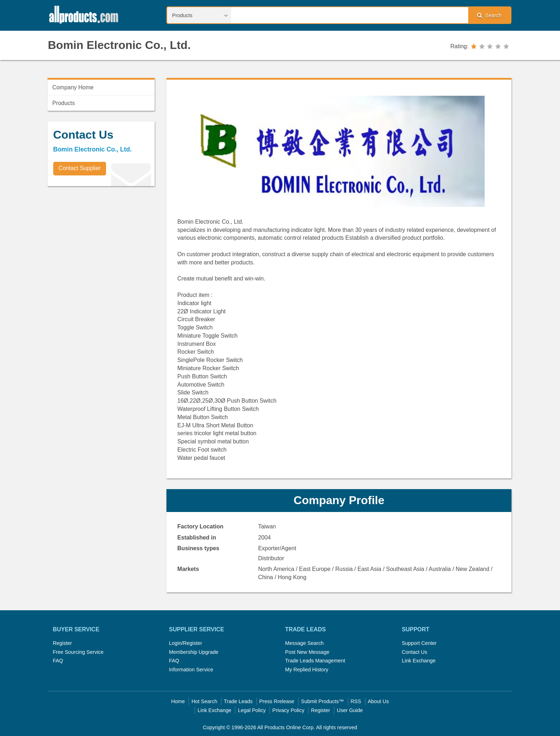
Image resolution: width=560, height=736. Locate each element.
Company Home (73, 87)
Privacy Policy (289, 710)
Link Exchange (419, 661)
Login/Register (186, 643)
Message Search (304, 643)
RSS (356, 701)
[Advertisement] (101, 242)
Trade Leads (238, 701)
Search (489, 15)
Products (63, 103)
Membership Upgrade (194, 652)
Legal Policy (252, 710)
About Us (378, 701)
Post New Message (307, 652)
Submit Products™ (322, 701)
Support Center (419, 643)
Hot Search (204, 701)
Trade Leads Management (315, 661)
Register (62, 643)
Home (178, 701)
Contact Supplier (80, 168)
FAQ (58, 661)
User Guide (350, 710)
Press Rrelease (277, 701)
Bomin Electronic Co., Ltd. (119, 45)
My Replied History (307, 670)
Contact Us (414, 652)
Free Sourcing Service (78, 652)
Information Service (191, 670)
